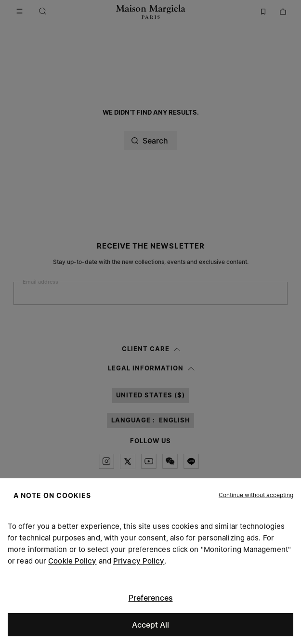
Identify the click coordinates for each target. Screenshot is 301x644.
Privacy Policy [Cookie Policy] (139, 561)
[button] (256, 495)
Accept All (150, 625)
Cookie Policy (72, 561)
